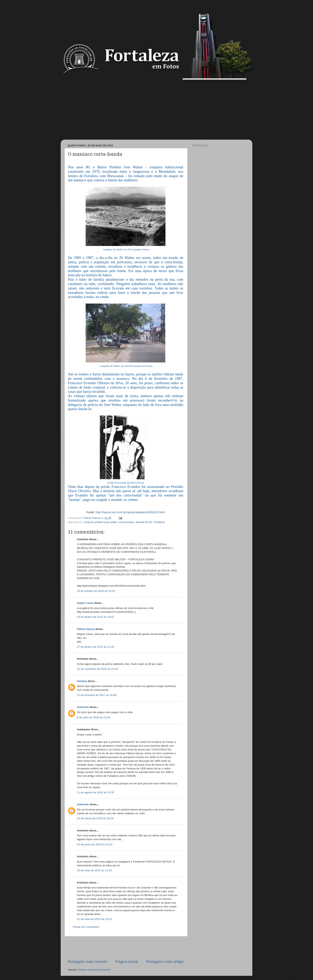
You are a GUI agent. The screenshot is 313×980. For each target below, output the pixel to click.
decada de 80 (144, 522)
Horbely (82, 681)
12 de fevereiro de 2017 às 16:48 (97, 695)
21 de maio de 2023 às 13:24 (94, 919)
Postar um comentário (86, 927)
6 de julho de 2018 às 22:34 (94, 717)
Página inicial (127, 962)
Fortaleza (159, 522)
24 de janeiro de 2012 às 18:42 (95, 617)
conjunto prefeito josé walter (100, 522)
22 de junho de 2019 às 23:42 (95, 844)
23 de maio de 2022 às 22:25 (94, 870)
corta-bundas (126, 522)
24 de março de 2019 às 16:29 (95, 818)
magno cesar (85, 603)
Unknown (83, 707)
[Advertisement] (156, 110)
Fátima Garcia (86, 629)
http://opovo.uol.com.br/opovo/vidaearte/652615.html (130, 512)
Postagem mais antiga (165, 962)
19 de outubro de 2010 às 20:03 (96, 591)
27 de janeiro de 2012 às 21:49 (95, 647)
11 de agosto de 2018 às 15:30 (95, 792)
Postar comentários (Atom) (94, 970)
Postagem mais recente (87, 962)
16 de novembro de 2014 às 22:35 (97, 669)
